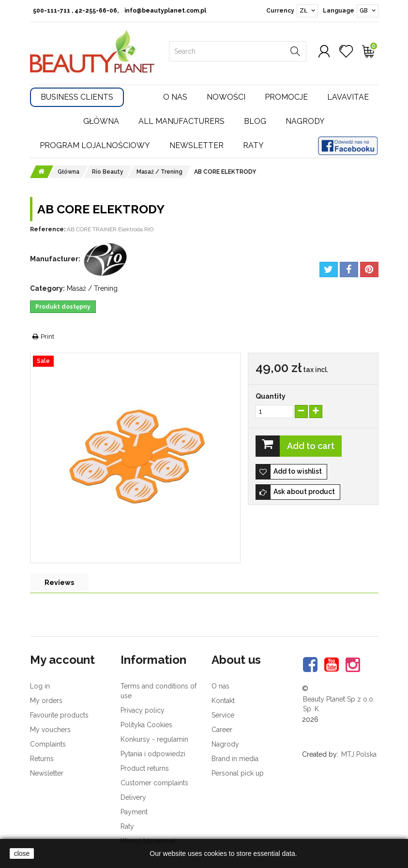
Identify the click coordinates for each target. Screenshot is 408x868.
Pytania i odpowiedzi (153, 754)
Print (47, 337)
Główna (101, 121)
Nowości (226, 97)
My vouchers (50, 730)
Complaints (48, 744)
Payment (134, 812)
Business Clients (77, 97)
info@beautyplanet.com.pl (165, 11)
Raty (253, 145)
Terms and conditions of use (159, 691)
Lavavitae (348, 97)
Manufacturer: (55, 259)
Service (223, 715)
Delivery (133, 797)
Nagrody (305, 121)
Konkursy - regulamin (154, 739)
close (22, 853)
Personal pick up (238, 773)
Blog (255, 121)
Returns (42, 759)
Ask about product (304, 492)
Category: (47, 288)
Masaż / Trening (92, 288)
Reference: (48, 229)
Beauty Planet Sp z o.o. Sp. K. (339, 704)
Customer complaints (154, 783)
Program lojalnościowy (95, 145)
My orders (46, 701)
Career (222, 730)
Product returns (145, 768)
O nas (175, 97)
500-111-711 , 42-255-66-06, (76, 11)
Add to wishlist (298, 471)
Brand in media (235, 759)
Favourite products (59, 715)
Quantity (271, 396)
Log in (40, 686)
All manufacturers (181, 121)
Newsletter (196, 145)
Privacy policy (143, 710)
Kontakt (223, 701)
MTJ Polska (359, 754)
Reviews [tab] (59, 583)
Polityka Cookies (146, 725)
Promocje (286, 97)
